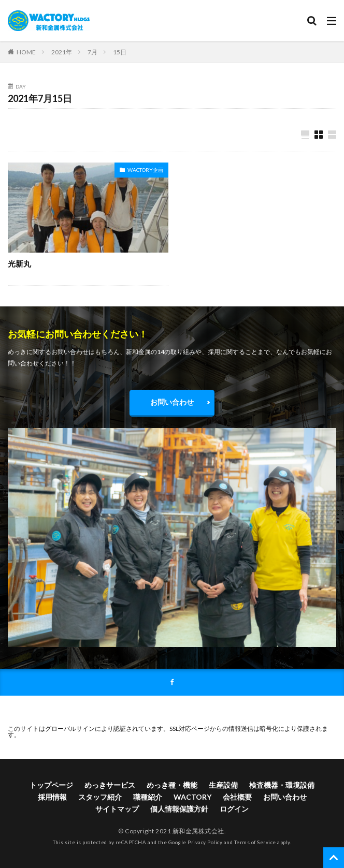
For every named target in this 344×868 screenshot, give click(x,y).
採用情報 (52, 797)
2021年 (62, 52)
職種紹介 (148, 797)
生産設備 (223, 785)
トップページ (51, 785)
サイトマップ (117, 809)
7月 (92, 52)
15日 (120, 52)
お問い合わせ (172, 402)
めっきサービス (110, 785)
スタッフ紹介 (100, 797)
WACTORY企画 (145, 170)
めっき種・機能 (172, 785)
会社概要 (237, 797)
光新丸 (19, 263)
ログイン (234, 809)
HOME (26, 52)
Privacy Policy (205, 842)
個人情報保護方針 (179, 809)
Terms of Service (255, 842)
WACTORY (192, 797)
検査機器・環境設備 (282, 785)
